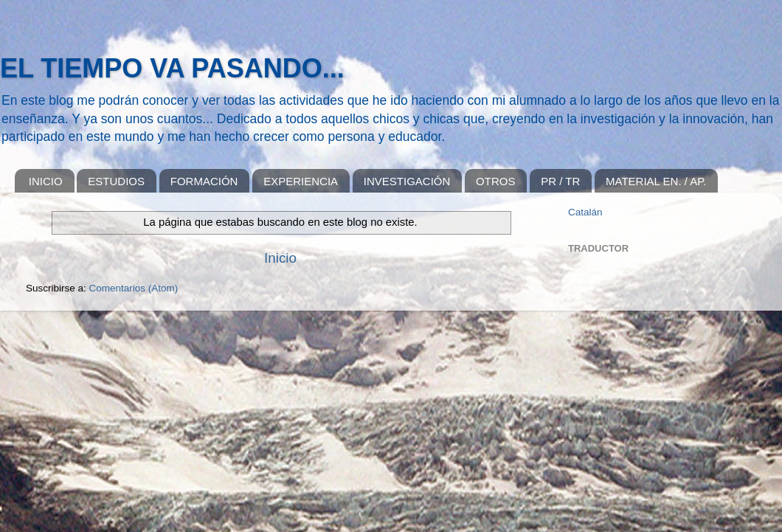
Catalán (585, 212)
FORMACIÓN (204, 181)
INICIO (46, 181)
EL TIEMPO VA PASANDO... (172, 68)
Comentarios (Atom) (134, 288)
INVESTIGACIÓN (407, 181)
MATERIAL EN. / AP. (656, 181)
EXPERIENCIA (301, 181)
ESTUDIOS (116, 181)
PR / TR (560, 181)
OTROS (495, 181)
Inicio (280, 258)
